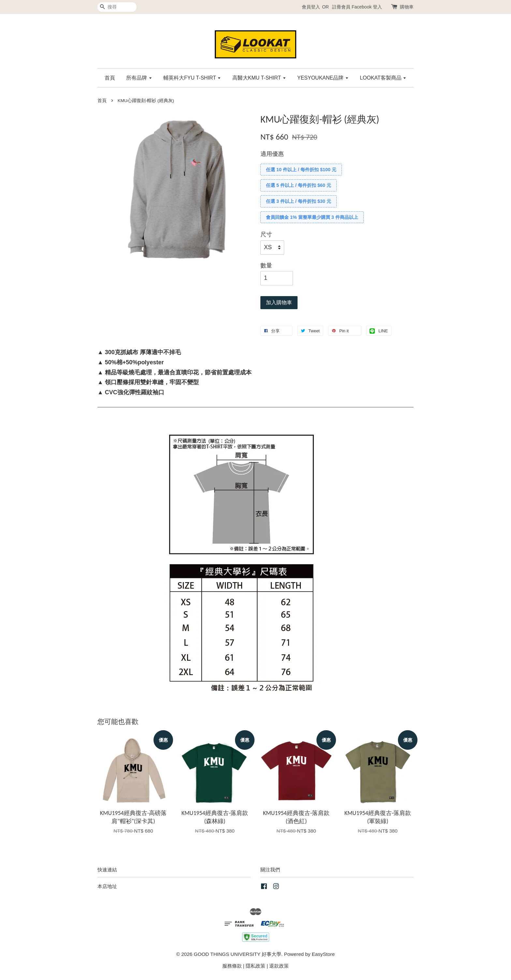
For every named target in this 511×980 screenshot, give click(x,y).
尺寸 (266, 234)
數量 (266, 265)
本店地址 (107, 886)
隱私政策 (255, 966)
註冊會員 (341, 7)
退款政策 (279, 966)
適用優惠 (272, 154)
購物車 (407, 7)
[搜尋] (117, 7)
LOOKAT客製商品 (383, 78)
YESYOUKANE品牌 (323, 78)
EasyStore (323, 954)
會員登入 (311, 7)
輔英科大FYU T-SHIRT (192, 78)
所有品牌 (139, 78)
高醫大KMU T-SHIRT (259, 78)
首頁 (110, 78)
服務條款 (232, 966)
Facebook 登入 (367, 7)
